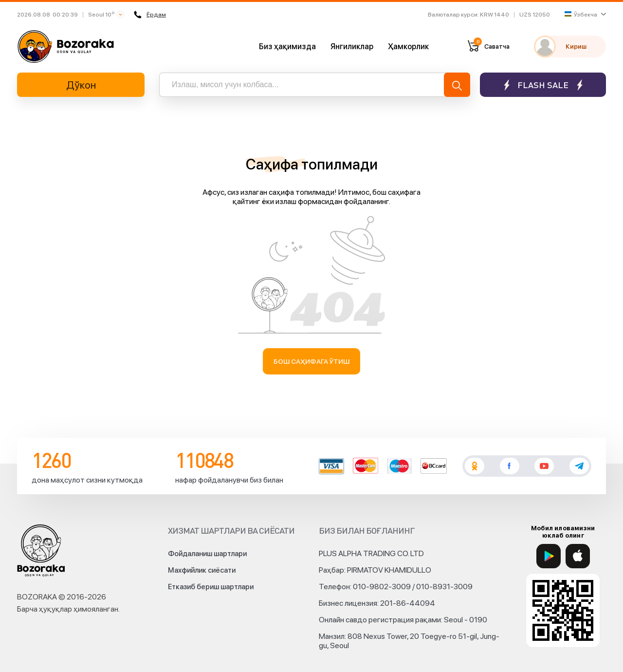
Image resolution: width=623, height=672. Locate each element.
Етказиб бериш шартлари (211, 587)
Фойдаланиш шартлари (207, 554)
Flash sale (543, 85)
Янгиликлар (352, 47)
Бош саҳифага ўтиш (312, 361)
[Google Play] (549, 556)
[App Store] (578, 556)
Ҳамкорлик (408, 47)
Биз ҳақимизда (287, 47)
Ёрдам (150, 15)
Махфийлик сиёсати (202, 570)
